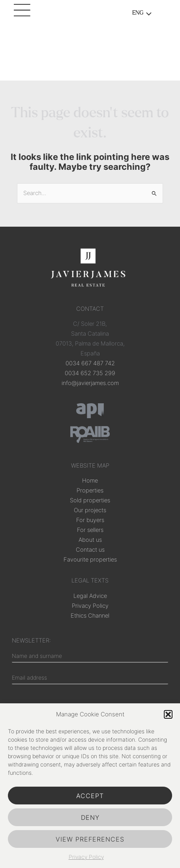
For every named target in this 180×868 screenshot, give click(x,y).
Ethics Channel (90, 616)
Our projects (90, 510)
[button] (168, 714)
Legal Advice (90, 596)
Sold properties (90, 500)
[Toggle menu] (147, 15)
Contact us (90, 550)
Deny (90, 817)
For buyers (90, 520)
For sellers (90, 530)
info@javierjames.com (90, 383)
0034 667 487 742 (90, 363)
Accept (90, 796)
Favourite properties (90, 560)
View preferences (90, 839)
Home (90, 481)
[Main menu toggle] (24, 14)
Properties (90, 490)
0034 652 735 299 (90, 373)
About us (90, 540)
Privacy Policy (86, 857)
